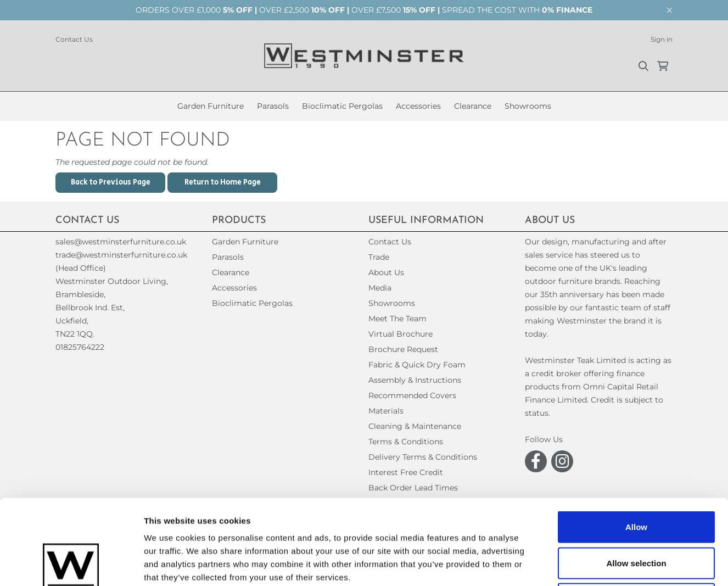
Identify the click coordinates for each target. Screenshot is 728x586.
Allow (636, 442)
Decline (636, 514)
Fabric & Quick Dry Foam (417, 365)
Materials (386, 411)
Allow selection (636, 478)
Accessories (418, 106)
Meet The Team (397, 319)
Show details (576, 564)
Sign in (662, 39)
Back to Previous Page (111, 182)
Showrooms (528, 106)
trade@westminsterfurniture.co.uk (121, 255)
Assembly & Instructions (415, 380)
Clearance (473, 106)
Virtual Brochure (401, 334)
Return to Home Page (223, 182)
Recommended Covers (412, 395)
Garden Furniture (211, 106)
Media (380, 288)
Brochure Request (403, 349)
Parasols (273, 106)
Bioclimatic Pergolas (342, 106)
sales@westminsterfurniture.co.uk (121, 242)
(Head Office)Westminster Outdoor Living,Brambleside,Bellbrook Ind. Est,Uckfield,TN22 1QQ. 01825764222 (112, 308)
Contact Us (74, 39)
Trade (379, 257)
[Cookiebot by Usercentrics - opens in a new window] (71, 565)
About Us (386, 272)
